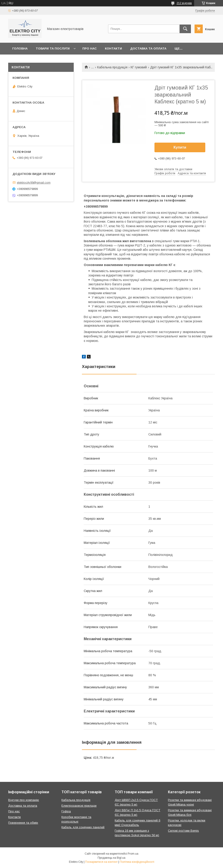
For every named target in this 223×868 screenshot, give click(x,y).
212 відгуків (184, 3)
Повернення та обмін (23, 823)
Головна (20, 48)
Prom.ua (133, 854)
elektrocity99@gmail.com (34, 183)
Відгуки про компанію (24, 800)
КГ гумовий (139, 67)
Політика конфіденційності (137, 862)
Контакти (113, 48)
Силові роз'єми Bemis (183, 831)
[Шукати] (185, 29)
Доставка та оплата (148, 48)
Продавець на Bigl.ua (111, 858)
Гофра (66, 811)
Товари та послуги (53, 48)
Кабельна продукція (112, 67)
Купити (180, 147)
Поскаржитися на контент (101, 862)
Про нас (90, 48)
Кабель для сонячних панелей (83, 827)
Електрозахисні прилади (79, 806)
